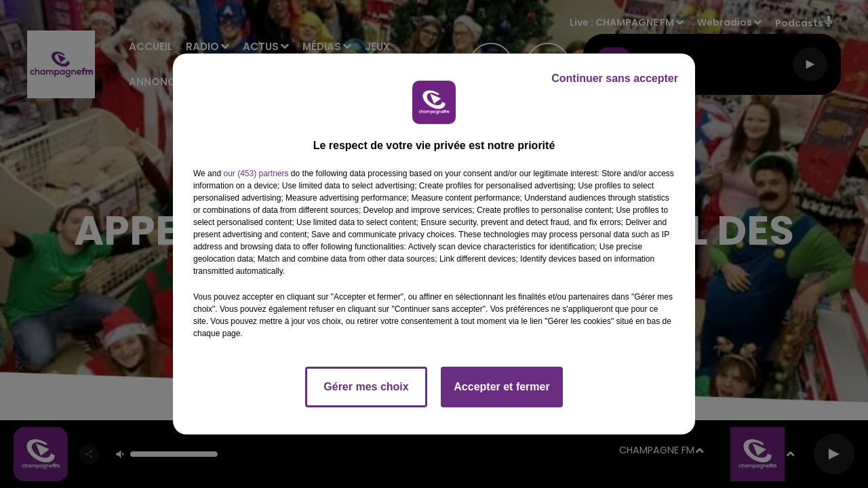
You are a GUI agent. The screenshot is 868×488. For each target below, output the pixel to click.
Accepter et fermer (501, 387)
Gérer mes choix (366, 387)
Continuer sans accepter (615, 78)
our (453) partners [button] (256, 174)
